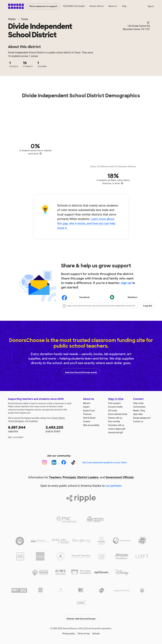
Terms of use (84, 632)
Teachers (55, 477)
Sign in (151, 6)
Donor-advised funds (118, 414)
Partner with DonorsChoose (81, 616)
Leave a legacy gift (117, 429)
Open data (138, 414)
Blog (143, 411)
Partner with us (97, 6)
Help (124, 6)
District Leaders (88, 477)
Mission (87, 403)
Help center (138, 403)
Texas (24, 19)
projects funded (62, 429)
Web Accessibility (91, 425)
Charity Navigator (16, 421)
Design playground (142, 418)
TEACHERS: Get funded (74, 6)
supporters (25, 429)
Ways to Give (116, 399)
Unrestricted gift (116, 433)
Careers (87, 421)
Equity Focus (89, 411)
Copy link (148, 306)
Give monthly (114, 421)
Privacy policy (69, 632)
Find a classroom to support (43, 6)
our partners (114, 486)
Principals (69, 477)
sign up (126, 283)
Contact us (138, 421)
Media (136, 411)
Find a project (114, 403)
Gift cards (113, 411)
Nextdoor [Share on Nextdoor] (124, 298)
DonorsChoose (16, 6)
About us (113, 6)
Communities (139, 407)
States (12, 19)
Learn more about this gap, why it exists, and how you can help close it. (86, 223)
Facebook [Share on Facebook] (76, 298)
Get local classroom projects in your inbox (104, 462)
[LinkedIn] (54, 462)
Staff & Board (89, 418)
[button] (108, 306)
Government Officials (120, 477)
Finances (87, 414)
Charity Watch (58, 418)
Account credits (115, 407)
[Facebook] (64, 462)
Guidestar (33, 421)
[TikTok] (73, 462)
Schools (96, 632)
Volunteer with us (116, 425)
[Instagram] (44, 462)
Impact (86, 407)
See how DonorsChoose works (81, 371)
